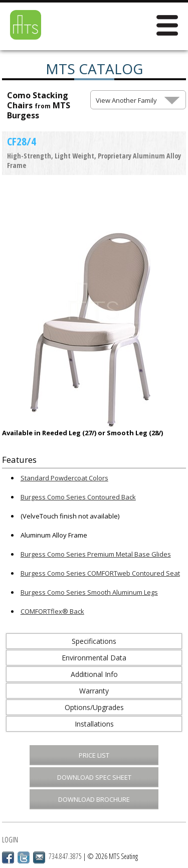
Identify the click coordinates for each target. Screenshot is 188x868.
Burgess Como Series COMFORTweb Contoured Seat (100, 573)
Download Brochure (94, 799)
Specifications (94, 641)
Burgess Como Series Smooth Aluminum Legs (89, 592)
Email (39, 857)
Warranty (94, 691)
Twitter (24, 857)
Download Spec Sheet (94, 777)
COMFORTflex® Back (52, 611)
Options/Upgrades (94, 707)
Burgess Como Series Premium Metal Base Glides (96, 554)
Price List (94, 755)
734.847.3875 (65, 856)
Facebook (8, 857)
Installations (94, 724)
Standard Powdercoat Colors (64, 478)
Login (10, 840)
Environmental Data (94, 658)
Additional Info (94, 674)
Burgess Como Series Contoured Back (78, 497)
